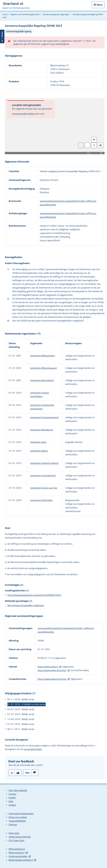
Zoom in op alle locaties (87, 145)
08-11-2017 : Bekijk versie (21, 729)
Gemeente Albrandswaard (43, 368)
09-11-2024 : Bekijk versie (21, 699)
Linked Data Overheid (20, 837)
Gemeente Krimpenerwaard (44, 417)
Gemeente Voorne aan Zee (44, 488)
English (12, 798)
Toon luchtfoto (81, 145)
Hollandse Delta (38, 442)
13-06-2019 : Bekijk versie (21, 719)
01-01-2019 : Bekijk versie (21, 724)
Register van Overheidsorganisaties (25, 14)
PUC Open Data (16, 840)
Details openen (2, 36)
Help (11, 801)
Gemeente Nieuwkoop (42, 430)
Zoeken (12, 805)
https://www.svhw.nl (48, 667)
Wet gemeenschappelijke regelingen (26, 605)
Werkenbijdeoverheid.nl (21, 860)
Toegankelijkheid (17, 821)
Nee (27, 773)
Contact (12, 794)
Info (101, 153)
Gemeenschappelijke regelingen (56, 14)
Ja (12, 773)
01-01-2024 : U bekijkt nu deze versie (27, 704)
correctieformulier (33, 749)
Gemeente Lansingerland (43, 476)
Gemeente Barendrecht (42, 380)
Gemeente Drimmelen (41, 500)
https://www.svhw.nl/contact (52, 670)
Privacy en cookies (18, 817)
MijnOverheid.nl (17, 849)
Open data (14, 833)
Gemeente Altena (39, 451)
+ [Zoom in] (94, 139)
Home (5, 14)
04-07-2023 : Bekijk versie (21, 709)
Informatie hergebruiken (21, 814)
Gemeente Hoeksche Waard (44, 463)
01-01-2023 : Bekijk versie (21, 714)
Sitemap (13, 825)
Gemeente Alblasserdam (43, 356)
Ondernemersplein (18, 856)
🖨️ (100, 145)
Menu (100, 5)
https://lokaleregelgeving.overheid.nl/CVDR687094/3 (34, 595)
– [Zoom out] (94, 145)
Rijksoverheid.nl (17, 853)
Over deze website (18, 790)
